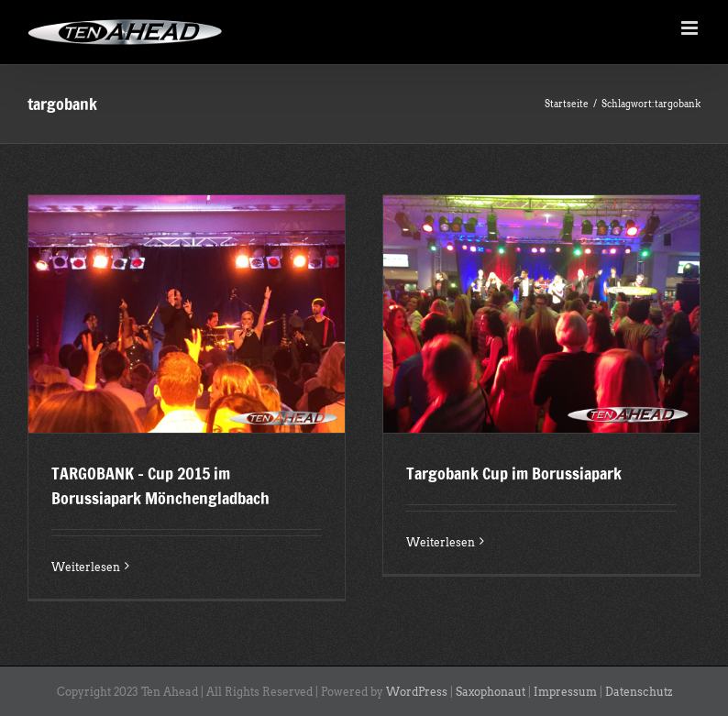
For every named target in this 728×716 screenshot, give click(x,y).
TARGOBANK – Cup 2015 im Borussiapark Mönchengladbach (160, 485)
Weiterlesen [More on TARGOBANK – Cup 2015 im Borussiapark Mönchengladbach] (86, 567)
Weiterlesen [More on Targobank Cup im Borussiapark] (441, 542)
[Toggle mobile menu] (691, 28)
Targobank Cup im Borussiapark (514, 473)
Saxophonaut (491, 692)
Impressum (565, 692)
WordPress (417, 692)
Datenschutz (639, 692)
